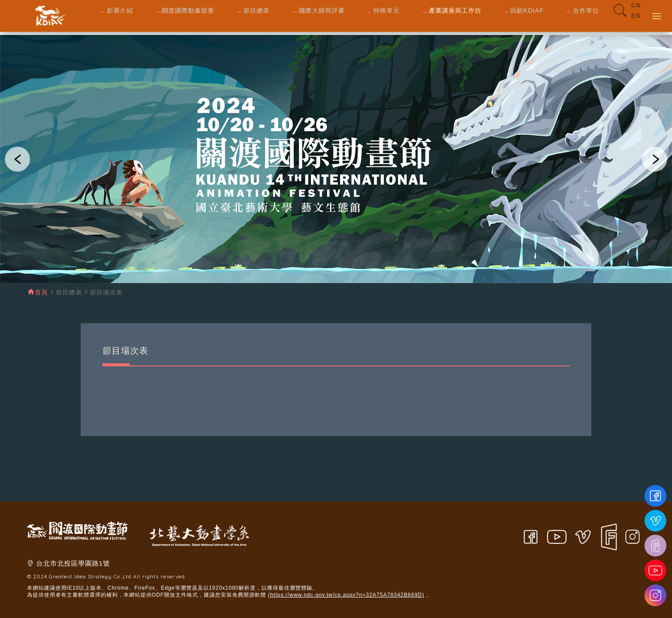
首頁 (41, 292)
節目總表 (69, 292)
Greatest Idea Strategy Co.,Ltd (90, 576)
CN (636, 12)
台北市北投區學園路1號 (73, 563)
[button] (17, 159)
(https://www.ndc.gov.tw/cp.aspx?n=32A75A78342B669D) (346, 595)
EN (636, 23)
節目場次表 (106, 292)
